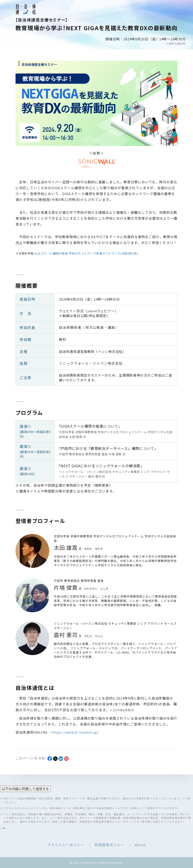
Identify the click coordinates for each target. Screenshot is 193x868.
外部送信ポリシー (109, 845)
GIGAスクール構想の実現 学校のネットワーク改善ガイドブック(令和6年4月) (86, 253)
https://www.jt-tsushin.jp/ (75, 732)
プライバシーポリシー (66, 845)
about (140, 845)
